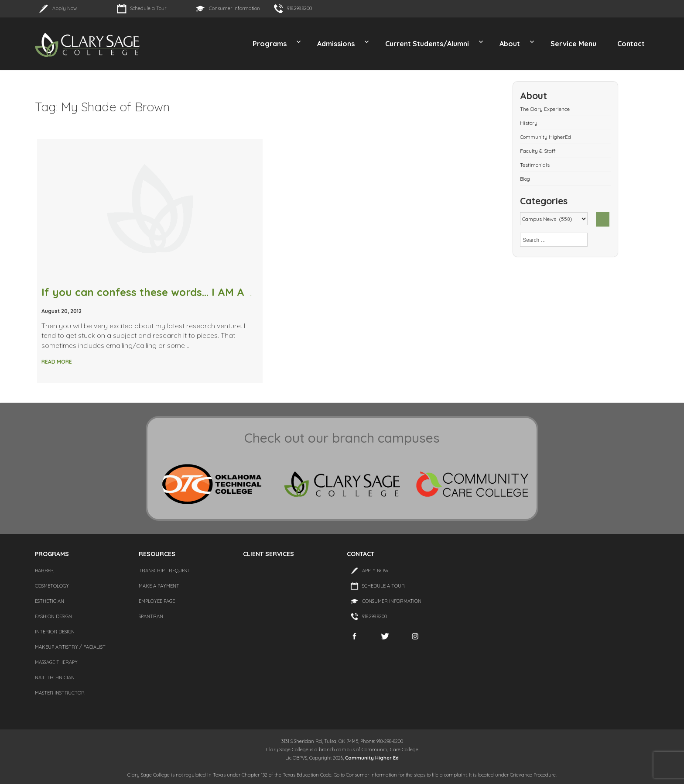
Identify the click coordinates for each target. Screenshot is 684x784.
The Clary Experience (545, 109)
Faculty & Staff (538, 151)
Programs (270, 44)
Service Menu (573, 44)
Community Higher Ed (372, 758)
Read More (57, 362)
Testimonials (535, 165)
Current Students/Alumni (427, 44)
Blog (525, 179)
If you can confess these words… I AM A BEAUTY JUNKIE (185, 292)
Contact (631, 44)
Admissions (336, 44)
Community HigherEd (545, 137)
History (529, 123)
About (510, 44)
